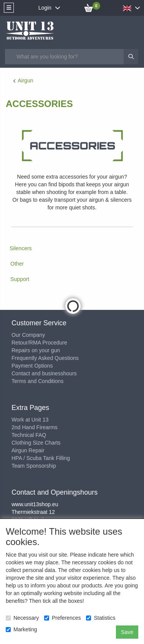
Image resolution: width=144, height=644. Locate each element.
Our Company (28, 335)
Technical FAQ (29, 435)
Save (127, 632)
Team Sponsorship (34, 466)
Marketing (21, 629)
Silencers (21, 248)
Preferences (62, 618)
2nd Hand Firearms (35, 427)
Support (20, 279)
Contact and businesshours (44, 373)
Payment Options (32, 366)
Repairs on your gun (36, 350)
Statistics (101, 618)
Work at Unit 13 (30, 420)
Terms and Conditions (37, 381)
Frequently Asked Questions (45, 358)
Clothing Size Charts (36, 443)
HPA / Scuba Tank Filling (41, 458)
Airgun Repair (28, 450)
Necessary (22, 618)
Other (17, 264)
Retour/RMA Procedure (39, 343)
